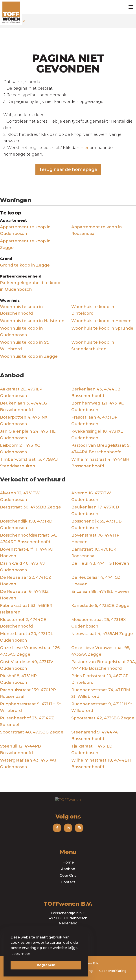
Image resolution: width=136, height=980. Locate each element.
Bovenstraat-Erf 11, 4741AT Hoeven (27, 553)
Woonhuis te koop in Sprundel (103, 328)
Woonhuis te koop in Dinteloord (93, 310)
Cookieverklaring (113, 971)
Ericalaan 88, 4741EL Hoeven (101, 592)
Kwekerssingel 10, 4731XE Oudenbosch (97, 435)
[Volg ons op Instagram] (79, 828)
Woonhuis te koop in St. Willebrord (25, 346)
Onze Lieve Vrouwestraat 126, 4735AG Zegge (30, 651)
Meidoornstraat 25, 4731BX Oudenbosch (98, 623)
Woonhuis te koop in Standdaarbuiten (93, 346)
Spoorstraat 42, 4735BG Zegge (103, 718)
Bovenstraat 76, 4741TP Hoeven (95, 539)
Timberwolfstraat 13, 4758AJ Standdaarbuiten (29, 463)
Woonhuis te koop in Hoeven (101, 321)
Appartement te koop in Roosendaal (97, 230)
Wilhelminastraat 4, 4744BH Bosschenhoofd (100, 463)
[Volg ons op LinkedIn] (68, 828)
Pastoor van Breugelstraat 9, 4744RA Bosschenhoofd (101, 449)
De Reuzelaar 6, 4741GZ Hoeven (24, 595)
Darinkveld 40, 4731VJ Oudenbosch (22, 567)
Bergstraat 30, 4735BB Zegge (30, 507)
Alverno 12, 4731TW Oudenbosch (20, 496)
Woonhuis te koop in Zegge (29, 356)
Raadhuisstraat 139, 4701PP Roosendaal (28, 693)
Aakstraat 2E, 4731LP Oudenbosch (21, 392)
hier (85, 148)
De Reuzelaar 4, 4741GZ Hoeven (96, 581)
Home (68, 862)
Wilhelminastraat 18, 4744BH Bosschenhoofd (101, 764)
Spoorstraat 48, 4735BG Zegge (32, 732)
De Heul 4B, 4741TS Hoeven (100, 563)
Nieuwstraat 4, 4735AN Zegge (102, 634)
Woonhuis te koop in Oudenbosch (21, 332)
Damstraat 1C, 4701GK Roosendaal (94, 553)
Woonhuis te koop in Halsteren (32, 321)
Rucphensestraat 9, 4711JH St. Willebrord (31, 707)
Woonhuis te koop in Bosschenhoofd (21, 310)
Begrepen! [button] (46, 965)
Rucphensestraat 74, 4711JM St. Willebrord (101, 693)
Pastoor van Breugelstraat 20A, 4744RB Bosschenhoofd (104, 665)
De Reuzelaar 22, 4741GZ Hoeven (26, 581)
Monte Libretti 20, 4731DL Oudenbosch (27, 637)
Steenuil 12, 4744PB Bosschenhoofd (20, 750)
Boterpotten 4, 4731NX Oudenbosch (24, 421)
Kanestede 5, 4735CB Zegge (100, 606)
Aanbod (68, 869)
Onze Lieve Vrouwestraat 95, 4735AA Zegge (101, 651)
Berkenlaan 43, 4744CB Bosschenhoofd (96, 392)
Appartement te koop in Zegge (25, 244)
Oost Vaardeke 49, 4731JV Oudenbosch (27, 665)
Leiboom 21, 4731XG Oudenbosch (20, 449)
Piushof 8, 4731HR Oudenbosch (18, 679)
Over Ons (68, 876)
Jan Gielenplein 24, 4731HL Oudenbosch (28, 435)
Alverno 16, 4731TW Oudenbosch (91, 496)
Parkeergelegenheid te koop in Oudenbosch (30, 286)
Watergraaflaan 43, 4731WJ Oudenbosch (28, 764)
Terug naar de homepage (68, 169)
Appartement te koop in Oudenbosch (25, 230)
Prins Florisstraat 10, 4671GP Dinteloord (100, 679)
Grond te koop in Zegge (25, 265)
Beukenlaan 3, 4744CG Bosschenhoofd (24, 407)
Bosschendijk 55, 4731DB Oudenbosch (96, 524)
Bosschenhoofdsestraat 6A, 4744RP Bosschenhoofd (28, 539)
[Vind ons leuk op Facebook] (57, 828)
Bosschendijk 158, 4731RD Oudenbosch (26, 524)
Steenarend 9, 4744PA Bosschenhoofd (95, 735)
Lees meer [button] (21, 954)
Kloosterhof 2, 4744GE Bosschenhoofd (23, 623)
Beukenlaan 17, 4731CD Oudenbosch (95, 510)
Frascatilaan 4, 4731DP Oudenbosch (94, 421)
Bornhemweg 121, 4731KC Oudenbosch (98, 407)
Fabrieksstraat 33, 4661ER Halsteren (26, 609)
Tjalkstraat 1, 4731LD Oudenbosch (92, 750)
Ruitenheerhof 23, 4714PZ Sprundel (27, 721)
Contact (68, 882)
